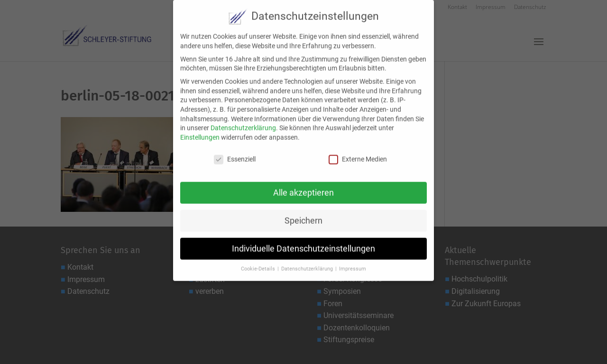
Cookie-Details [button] (259, 262)
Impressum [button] (353, 262)
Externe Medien (358, 152)
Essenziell (235, 152)
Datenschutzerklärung (243, 121)
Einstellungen (200, 130)
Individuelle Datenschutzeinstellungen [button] (303, 242)
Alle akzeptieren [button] (303, 186)
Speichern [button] (303, 214)
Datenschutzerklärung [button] (308, 262)
